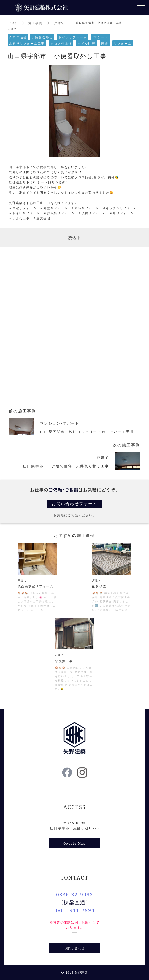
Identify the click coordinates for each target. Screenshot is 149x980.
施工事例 (36, 23)
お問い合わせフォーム (74, 503)
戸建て (59, 23)
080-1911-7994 (74, 910)
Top (14, 23)
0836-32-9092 (75, 894)
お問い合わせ (75, 948)
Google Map (74, 843)
